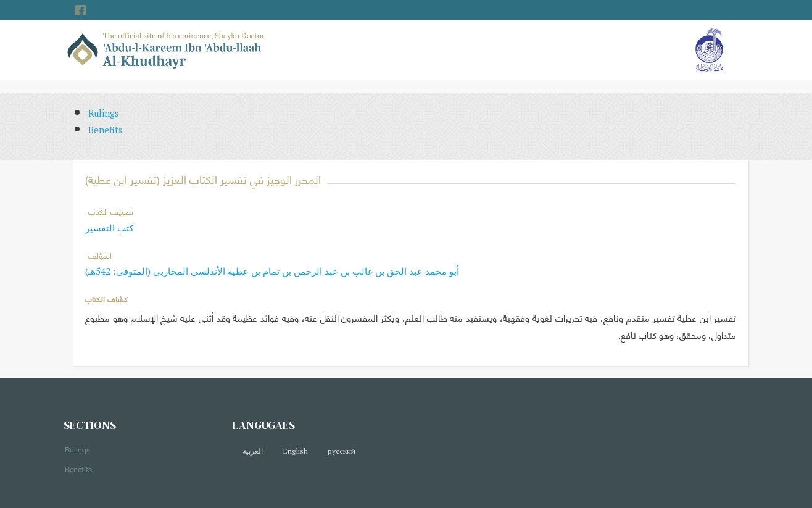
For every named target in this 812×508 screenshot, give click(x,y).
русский (342, 451)
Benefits (105, 130)
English (295, 451)
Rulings (103, 113)
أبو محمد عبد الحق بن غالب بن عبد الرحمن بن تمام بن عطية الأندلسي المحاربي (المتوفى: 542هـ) (272, 271)
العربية (253, 451)
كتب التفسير (110, 228)
